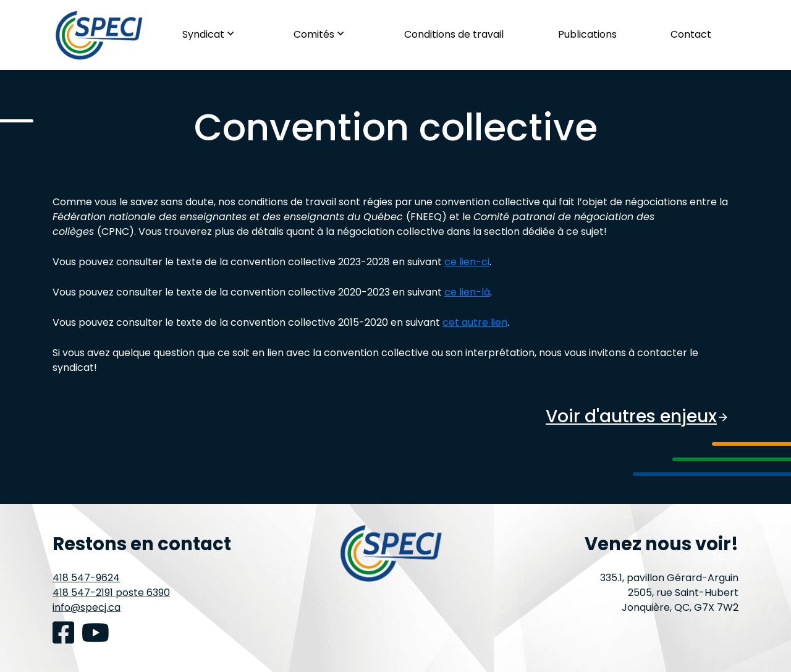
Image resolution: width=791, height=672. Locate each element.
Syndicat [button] (211, 34)
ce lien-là (467, 292)
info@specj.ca (87, 607)
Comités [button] (322, 34)
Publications (587, 34)
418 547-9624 (86, 578)
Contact (691, 34)
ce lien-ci (467, 262)
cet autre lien (475, 322)
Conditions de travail (454, 34)
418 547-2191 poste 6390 (111, 593)
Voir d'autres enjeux (637, 416)
